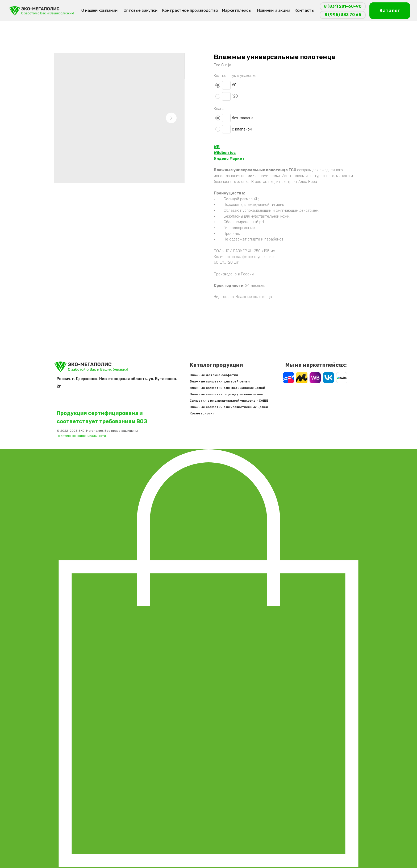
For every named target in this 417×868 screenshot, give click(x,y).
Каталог (390, 11)
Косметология (213, 413)
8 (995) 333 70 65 (343, 15)
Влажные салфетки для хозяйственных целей (240, 407)
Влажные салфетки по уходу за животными (238, 394)
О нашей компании (99, 10)
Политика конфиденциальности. (93, 436)
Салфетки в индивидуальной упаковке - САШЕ (240, 401)
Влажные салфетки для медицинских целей (239, 388)
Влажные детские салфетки (225, 375)
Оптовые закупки (141, 10)
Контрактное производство (190, 10)
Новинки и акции (274, 10)
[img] (42, 11)
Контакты (304, 10)
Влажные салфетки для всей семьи (231, 381)
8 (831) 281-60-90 (343, 6)
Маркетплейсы (237, 10)
